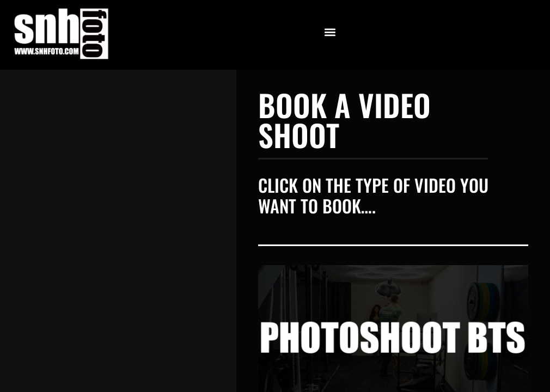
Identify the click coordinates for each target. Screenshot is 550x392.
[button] (330, 32)
